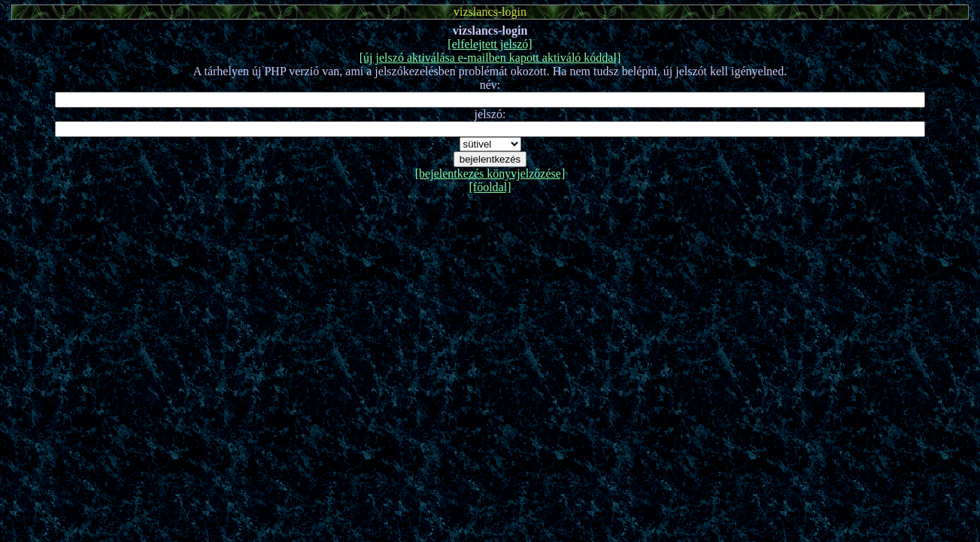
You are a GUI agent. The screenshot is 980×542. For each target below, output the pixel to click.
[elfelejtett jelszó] (490, 44)
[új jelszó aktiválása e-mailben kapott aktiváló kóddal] (490, 58)
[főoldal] (490, 187)
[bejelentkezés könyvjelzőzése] (490, 174)
